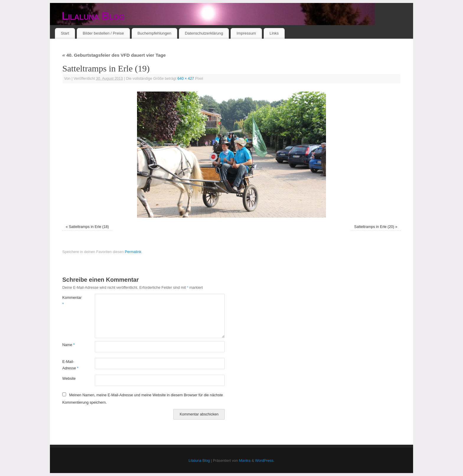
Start (65, 33)
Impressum (246, 33)
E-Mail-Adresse (70, 365)
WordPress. (265, 461)
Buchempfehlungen (154, 33)
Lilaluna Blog (93, 16)
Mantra (245, 461)
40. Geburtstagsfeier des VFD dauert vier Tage (114, 55)
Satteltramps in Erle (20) (374, 227)
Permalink (133, 252)
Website (69, 379)
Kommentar (70, 301)
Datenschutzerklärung (204, 33)
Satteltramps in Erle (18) (89, 227)
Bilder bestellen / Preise (103, 33)
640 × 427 (186, 79)
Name (69, 345)
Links (274, 33)
